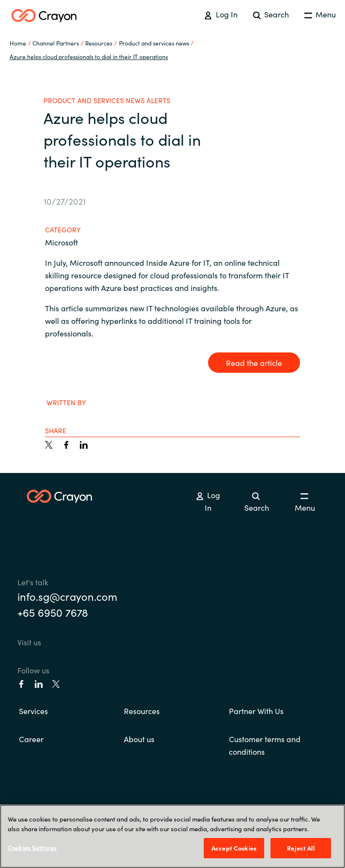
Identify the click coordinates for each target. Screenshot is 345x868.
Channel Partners (56, 43)
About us (139, 739)
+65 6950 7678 (53, 612)
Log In (221, 14)
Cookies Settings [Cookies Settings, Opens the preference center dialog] (32, 847)
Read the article (254, 363)
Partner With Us (256, 711)
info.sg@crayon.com (67, 596)
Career (31, 739)
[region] (172, 836)
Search (271, 14)
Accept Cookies (234, 848)
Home (18, 43)
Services (33, 711)
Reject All (300, 848)
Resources (142, 711)
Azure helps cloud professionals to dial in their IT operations (89, 56)
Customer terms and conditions (265, 745)
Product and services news (154, 43)
